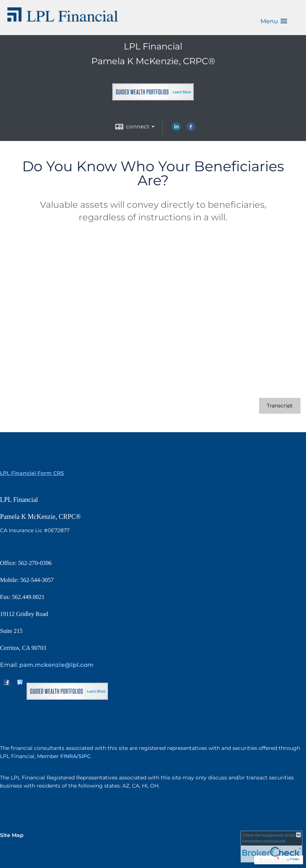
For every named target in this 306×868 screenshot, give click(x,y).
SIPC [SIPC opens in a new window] (84, 756)
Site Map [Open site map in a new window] (12, 835)
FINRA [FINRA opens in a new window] (68, 756)
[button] (274, 21)
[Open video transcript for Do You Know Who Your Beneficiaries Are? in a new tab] (280, 406)
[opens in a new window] (153, 97)
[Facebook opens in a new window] (191, 129)
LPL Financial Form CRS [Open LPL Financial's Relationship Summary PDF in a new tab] (32, 473)
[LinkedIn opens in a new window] (176, 129)
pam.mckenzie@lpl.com (56, 665)
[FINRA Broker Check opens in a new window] (271, 847)
